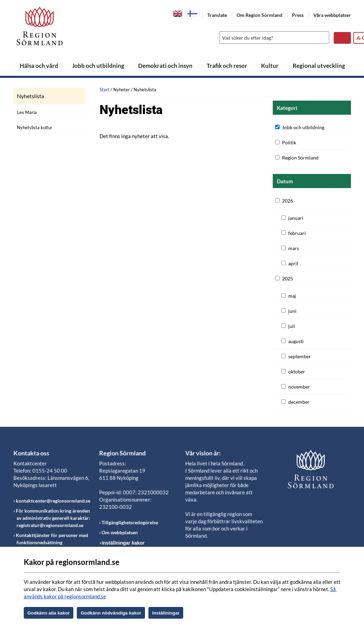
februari (297, 233)
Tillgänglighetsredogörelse (130, 522)
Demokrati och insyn (165, 66)
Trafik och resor (227, 66)
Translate (217, 15)
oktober (297, 372)
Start (105, 90)
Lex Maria (27, 112)
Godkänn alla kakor (49, 613)
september (300, 356)
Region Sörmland (300, 158)
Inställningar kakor (123, 543)
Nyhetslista (30, 96)
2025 (288, 279)
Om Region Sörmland (259, 15)
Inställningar (166, 613)
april (293, 263)
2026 (288, 201)
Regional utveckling (319, 66)
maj (292, 296)
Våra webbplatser (332, 15)
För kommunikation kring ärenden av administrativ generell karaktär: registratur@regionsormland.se (53, 518)
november (299, 387)
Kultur (270, 66)
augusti (296, 341)
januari (296, 218)
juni (292, 311)
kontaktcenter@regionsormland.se (53, 501)
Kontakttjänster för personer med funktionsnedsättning (52, 539)
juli (292, 326)
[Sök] (272, 38)
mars (294, 248)
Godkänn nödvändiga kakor (111, 613)
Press (298, 15)
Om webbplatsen (120, 532)
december (299, 402)
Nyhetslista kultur (35, 127)
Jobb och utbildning (98, 66)
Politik (289, 142)
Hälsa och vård (39, 66)
